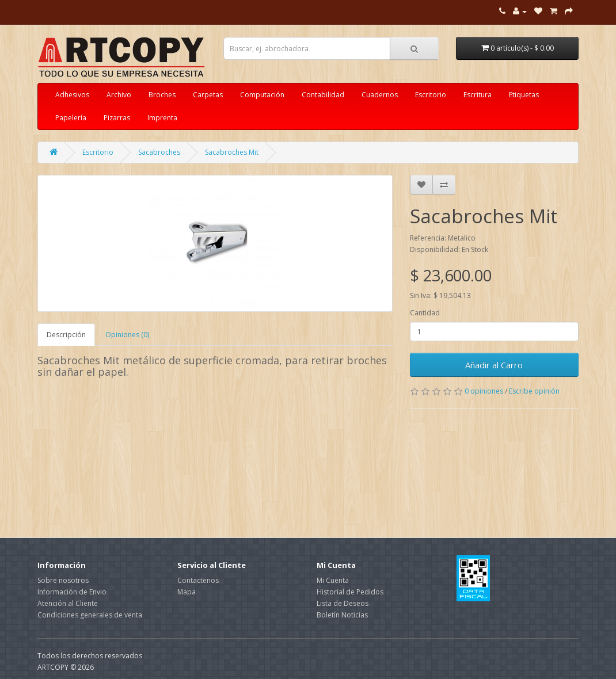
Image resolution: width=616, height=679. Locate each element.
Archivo (119, 95)
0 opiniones (484, 391)
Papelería (71, 118)
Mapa (187, 592)
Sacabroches (159, 152)
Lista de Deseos (343, 603)
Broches (162, 95)
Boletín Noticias (342, 615)
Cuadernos (380, 95)
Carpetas (208, 95)
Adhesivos (72, 95)
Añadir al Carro (494, 365)
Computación (262, 95)
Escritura (478, 95)
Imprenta (162, 118)
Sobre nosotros (63, 580)
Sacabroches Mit (232, 152)
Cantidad (425, 313)
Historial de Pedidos (350, 592)
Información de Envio (72, 592)
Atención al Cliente (68, 603)
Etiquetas (524, 95)
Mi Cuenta (333, 580)
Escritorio (431, 95)
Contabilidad (323, 95)
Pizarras (117, 118)
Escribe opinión (534, 391)
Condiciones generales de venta (90, 615)
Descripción (66, 335)
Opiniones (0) (127, 335)
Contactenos (198, 580)
